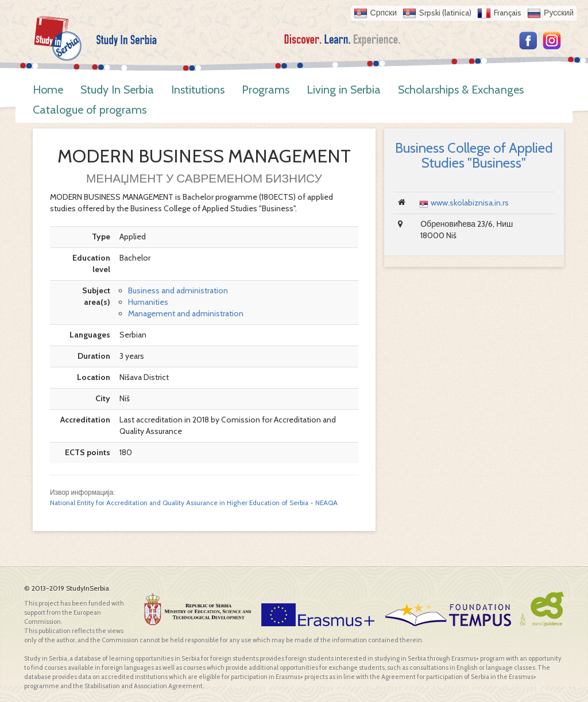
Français (508, 13)
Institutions (198, 90)
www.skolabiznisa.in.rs (470, 203)
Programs (266, 90)
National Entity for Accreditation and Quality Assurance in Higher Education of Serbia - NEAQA (194, 503)
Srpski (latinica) (445, 13)
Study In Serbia (117, 90)
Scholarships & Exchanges (461, 90)
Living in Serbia (344, 90)
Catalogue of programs (90, 110)
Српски (384, 13)
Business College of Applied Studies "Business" (474, 155)
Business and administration (178, 290)
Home (48, 90)
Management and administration (186, 313)
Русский (559, 13)
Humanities (148, 302)
